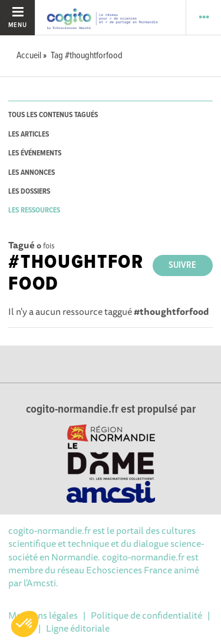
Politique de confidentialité (146, 615)
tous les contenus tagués (53, 115)
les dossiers (29, 192)
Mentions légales (43, 615)
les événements (35, 153)
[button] (25, 624)
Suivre (182, 265)
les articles (29, 135)
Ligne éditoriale (78, 628)
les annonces (32, 173)
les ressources (34, 210)
